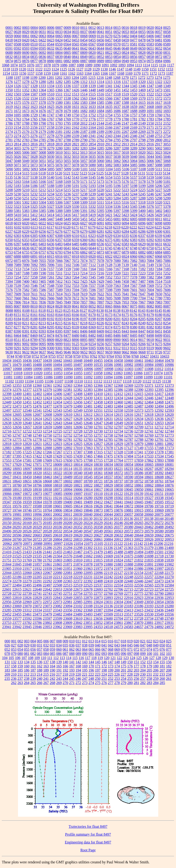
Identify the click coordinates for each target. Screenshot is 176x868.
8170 (92, 315)
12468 (159, 402)
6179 (92, 227)
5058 (92, 161)
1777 (101, 119)
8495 (134, 336)
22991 (88, 602)
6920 (92, 256)
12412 (118, 394)
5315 (117, 202)
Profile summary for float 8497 (88, 834)
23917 (159, 623)
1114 (146, 65)
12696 (78, 427)
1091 (105, 65)
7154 (26, 269)
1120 (22, 69)
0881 (59, 61)
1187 (170, 73)
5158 (142, 177)
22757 (98, 593)
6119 (59, 227)
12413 (128, 394)
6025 (67, 223)
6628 (134, 244)
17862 (149, 460)
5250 (18, 198)
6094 (125, 223)
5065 (142, 161)
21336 (108, 548)
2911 (109, 144)
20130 (88, 519)
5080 (92, 165)
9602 (167, 348)
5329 (67, 207)
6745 (109, 248)
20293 (17, 527)
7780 (159, 298)
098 (137, 654)
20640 (129, 535)
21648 (78, 556)
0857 (142, 57)
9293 (26, 348)
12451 (27, 402)
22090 (78, 573)
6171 (75, 227)
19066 (7, 494)
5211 (34, 190)
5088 (159, 165)
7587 (51, 290)
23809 (68, 623)
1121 (31, 69)
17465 (88, 456)
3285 (101, 148)
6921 (101, 256)
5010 (59, 152)
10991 (48, 369)
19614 (78, 506)
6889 (26, 256)
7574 (167, 286)
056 (33, 649)
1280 (42, 82)
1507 (34, 94)
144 (91, 662)
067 (104, 649)
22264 (159, 577)
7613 (51, 294)
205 (149, 670)
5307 (67, 202)
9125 (76, 344)
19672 (129, 506)
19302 (118, 498)
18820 (68, 485)
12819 (17, 444)
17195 (17, 452)
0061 (26, 36)
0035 (76, 32)
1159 (47, 73)
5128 (125, 173)
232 (156, 674)
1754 (109, 115)
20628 (108, 535)
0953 (134, 61)
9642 (51, 352)
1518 (117, 94)
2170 (142, 127)
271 (72, 683)
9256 (101, 344)
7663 (34, 298)
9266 (142, 344)
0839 (59, 57)
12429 (78, 398)
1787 (18, 123)
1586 (109, 103)
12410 (98, 394)
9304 (84, 348)
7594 (76, 290)
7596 (92, 290)
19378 (48, 502)
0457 (109, 40)
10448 (78, 360)
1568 (125, 98)
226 (117, 674)
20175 (37, 523)
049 (156, 645)
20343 (68, 527)
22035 (169, 569)
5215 (67, 190)
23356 (68, 610)
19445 (139, 502)
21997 (159, 569)
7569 (150, 286)
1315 (109, 82)
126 (145, 658)
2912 (117, 144)
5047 (9, 161)
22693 (98, 589)
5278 (67, 198)
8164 (59, 315)
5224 (134, 190)
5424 (134, 215)
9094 (34, 344)
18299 (7, 473)
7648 (150, 294)
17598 (37, 460)
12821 (37, 444)
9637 (42, 352)
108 (31, 658)
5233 (42, 194)
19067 (17, 494)
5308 (76, 202)
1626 (59, 107)
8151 (18, 315)
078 (7, 654)
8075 (134, 306)
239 (33, 679)
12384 (98, 390)
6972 (9, 261)
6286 (142, 232)
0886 (76, 61)
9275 (159, 344)
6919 (84, 256)
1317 (125, 82)
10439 (48, 360)
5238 (84, 194)
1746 (42, 115)
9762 (94, 356)
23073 (48, 606)
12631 (108, 419)
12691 (68, 427)
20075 (159, 514)
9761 (85, 356)
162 (40, 666)
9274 (150, 344)
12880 (149, 444)
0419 (18, 40)
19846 (88, 510)
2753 (159, 136)
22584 (169, 585)
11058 (98, 373)
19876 (119, 510)
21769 (27, 560)
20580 (159, 531)
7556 (84, 286)
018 (123, 641)
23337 (48, 610)
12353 (17, 385)
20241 (108, 523)
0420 (26, 40)
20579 (149, 531)
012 (85, 641)
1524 (167, 94)
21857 (37, 564)
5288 (142, 198)
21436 (37, 552)
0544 (51, 44)
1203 (67, 78)
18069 (159, 465)
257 (143, 679)
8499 (159, 336)
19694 (139, 506)
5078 (76, 165)
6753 (9, 252)
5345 (134, 207)
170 (91, 666)
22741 (37, 593)
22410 (108, 581)
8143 (142, 311)
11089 (58, 377)
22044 (7, 573)
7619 (84, 294)
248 (91, 679)
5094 (42, 169)
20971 (28, 544)
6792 (51, 252)
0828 (142, 53)
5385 (42, 211)
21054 (78, 544)
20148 (169, 519)
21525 (17, 556)
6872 (92, 252)
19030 (119, 489)
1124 (55, 69)
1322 (159, 82)
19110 (98, 494)
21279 (27, 548)
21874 (78, 564)
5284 (117, 198)
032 (46, 645)
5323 (18, 207)
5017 (117, 152)
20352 (78, 527)
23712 (128, 618)
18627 (169, 477)
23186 (139, 606)
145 (98, 662)
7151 (167, 265)
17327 (108, 452)
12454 (58, 402)
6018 (9, 223)
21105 (99, 544)
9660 (117, 352)
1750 (76, 115)
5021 (150, 152)
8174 (117, 315)
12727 (68, 431)
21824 (118, 560)
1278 (26, 82)
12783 (88, 440)
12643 (58, 423)
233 (162, 674)
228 (130, 674)
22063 (37, 573)
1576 (26, 103)
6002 (125, 219)
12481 (88, 406)
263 (20, 683)
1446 (84, 90)
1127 (80, 69)
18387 (149, 473)
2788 (67, 140)
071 (130, 649)
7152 (9, 269)
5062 (117, 161)
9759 (77, 356)
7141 (142, 265)
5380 (9, 211)
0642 (84, 48)
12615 (118, 415)
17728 (108, 460)
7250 (150, 273)
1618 (167, 103)
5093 (34, 169)
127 (152, 658)
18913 (17, 489)
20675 (169, 535)
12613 (98, 415)
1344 (125, 86)
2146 (117, 123)
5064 (134, 161)
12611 (78, 415)
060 (59, 649)
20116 (78, 519)
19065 (169, 489)
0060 (18, 36)
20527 (37, 531)
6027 (84, 223)
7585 (34, 290)
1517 (109, 94)
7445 (109, 281)
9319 (150, 348)
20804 (58, 539)
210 (14, 674)
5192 (84, 186)
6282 (109, 232)
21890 (139, 564)
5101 (84, 169)
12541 (37, 410)
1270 (125, 78)
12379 (48, 390)
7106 (76, 265)
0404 (134, 36)
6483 (59, 244)
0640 (67, 48)
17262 (37, 452)
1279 (34, 82)
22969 (27, 602)
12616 (128, 415)
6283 (117, 232)
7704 (142, 298)
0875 (18, 61)
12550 (88, 410)
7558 (101, 286)
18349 (88, 473)
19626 (98, 506)
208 (169, 670)
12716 (7, 431)
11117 (117, 381)
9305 (92, 348)
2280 (67, 136)
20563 (119, 531)
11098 (138, 377)
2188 (92, 132)
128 (158, 658)
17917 (7, 465)
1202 (59, 78)
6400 (26, 244)
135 (33, 662)
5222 (117, 190)
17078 (108, 448)
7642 (134, 294)
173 (111, 666)
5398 (125, 211)
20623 (88, 535)
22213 (58, 577)
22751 (68, 593)
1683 (92, 111)
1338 (84, 86)
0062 (34, 36)
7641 (125, 294)
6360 (84, 240)
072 (137, 649)
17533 (149, 456)
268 (53, 683)
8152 (26, 315)
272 (78, 683)
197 (98, 670)
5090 (9, 169)
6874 (109, 252)
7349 (101, 277)
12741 (149, 431)
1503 (18, 94)
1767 (51, 119)
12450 (17, 402)
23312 (27, 610)
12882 (169, 444)
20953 (169, 539)
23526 (139, 614)
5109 (150, 169)
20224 (88, 523)
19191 (27, 498)
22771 (129, 593)
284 (156, 683)
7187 (18, 273)
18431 (17, 477)
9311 (109, 348)
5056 (76, 161)
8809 (51, 340)
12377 (27, 390)
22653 (58, 589)
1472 (150, 90)
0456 (101, 40)
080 (20, 654)
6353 (26, 240)
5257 (59, 198)
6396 (9, 244)
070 (124, 649)
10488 (37, 365)
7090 (26, 265)
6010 (150, 219)
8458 (167, 331)
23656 (98, 618)
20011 (68, 514)
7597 (101, 290)
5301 (18, 202)
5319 (150, 202)
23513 (119, 614)
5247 (159, 194)
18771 (7, 485)
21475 (88, 552)
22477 (7, 585)
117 (88, 658)
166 (66, 666)
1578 (42, 103)
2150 (150, 123)
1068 (6, 65)
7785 (167, 298)
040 (98, 645)
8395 (59, 331)
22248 (129, 577)
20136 (128, 519)
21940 (58, 569)
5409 (9, 215)
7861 (92, 302)
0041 (101, 32)
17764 (119, 460)
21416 (7, 552)
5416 (67, 215)
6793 (59, 252)
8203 (125, 319)
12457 (88, 402)
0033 (59, 32)
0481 (159, 40)
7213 (75, 273)
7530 (9, 286)
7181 (134, 269)
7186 (9, 273)
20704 (27, 539)
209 (7, 674)
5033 (76, 157)
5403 (167, 211)
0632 (51, 48)
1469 (142, 90)
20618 (58, 535)
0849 (84, 57)
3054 (9, 148)
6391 (142, 240)
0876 (26, 61)
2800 (159, 140)
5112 (167, 169)
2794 (109, 140)
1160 (55, 73)
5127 (117, 173)
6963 (142, 256)
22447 (149, 581)
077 (169, 649)
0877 (34, 61)
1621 (18, 107)
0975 (150, 61)
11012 (159, 369)
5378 (167, 207)
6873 (101, 252)
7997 (167, 302)
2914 (134, 144)
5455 (109, 219)
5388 (59, 211)
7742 (150, 298)
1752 (92, 115)
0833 (18, 57)
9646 (67, 352)
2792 (101, 140)
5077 (67, 165)
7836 (42, 302)
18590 (129, 477)
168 (78, 666)
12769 (149, 435)
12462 (139, 402)
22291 (37, 581)
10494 (58, 365)
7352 (109, 277)
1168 (121, 73)
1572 (159, 98)
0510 (34, 44)
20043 (98, 514)
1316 (117, 82)
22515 (68, 585)
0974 (142, 61)
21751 (7, 560)
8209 (9, 323)
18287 (159, 469)
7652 (167, 294)
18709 (88, 481)
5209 (18, 190)
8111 (34, 311)
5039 (125, 157)
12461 (129, 402)
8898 (100, 340)
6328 (100, 236)
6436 (51, 244)
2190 (109, 132)
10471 (7, 365)
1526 (18, 98)
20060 (149, 514)
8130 (100, 311)
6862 (84, 252)
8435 (117, 331)
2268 (134, 132)
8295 (51, 327)
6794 (67, 252)
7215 (92, 273)
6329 (109, 236)
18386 (139, 473)
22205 (37, 577)
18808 (48, 485)
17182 (7, 452)
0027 (9, 32)
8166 (76, 315)
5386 (51, 211)
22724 (159, 589)
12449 (7, 402)
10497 (78, 365)
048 (149, 645)
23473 (37, 614)
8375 (117, 327)
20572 (129, 531)
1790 (42, 123)
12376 (17, 390)
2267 (125, 132)
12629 (88, 419)
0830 (159, 53)
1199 (34, 78)
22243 (119, 577)
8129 (92, 311)
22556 (139, 585)
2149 (142, 123)
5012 (75, 152)
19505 (159, 502)
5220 (100, 190)
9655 (92, 352)
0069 (92, 36)
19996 (37, 514)
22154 (139, 573)
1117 (171, 65)
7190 (42, 273)
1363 (34, 90)
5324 (26, 207)
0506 (167, 40)
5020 (142, 152)
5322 (9, 207)
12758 (108, 435)
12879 (139, 444)
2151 (159, 123)
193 (72, 670)
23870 (139, 623)
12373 (169, 385)
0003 (26, 28)
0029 (26, 32)
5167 (51, 182)
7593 (67, 290)
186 (27, 670)
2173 (167, 127)
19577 (27, 506)
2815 (26, 144)
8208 (167, 319)
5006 (26, 152)
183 (7, 670)
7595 (84, 290)
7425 (84, 281)
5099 (67, 169)
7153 (18, 269)
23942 (17, 627)
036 (72, 645)
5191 (76, 186)
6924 (125, 256)
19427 (108, 502)
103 (169, 654)
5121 (67, 173)
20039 (78, 514)
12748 (27, 435)
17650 (68, 460)
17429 (58, 456)
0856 (134, 57)
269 (59, 683)
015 (104, 641)
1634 (101, 107)
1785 (167, 119)
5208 (9, 190)
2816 (34, 144)
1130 (104, 69)
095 (117, 654)
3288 (125, 148)
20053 (118, 514)
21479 (98, 552)
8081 (142, 306)
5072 (26, 165)
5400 (142, 211)
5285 (125, 198)
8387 (9, 331)
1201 (50, 78)
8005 (9, 306)
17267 (58, 452)
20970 (18, 544)
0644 (101, 48)
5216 (75, 190)
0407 (158, 36)
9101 (67, 344)
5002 (159, 148)
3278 (42, 148)
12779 (48, 440)
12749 (37, 435)
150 (130, 662)
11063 (118, 373)
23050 (149, 602)
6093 (117, 223)
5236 (67, 194)
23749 (169, 618)
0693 (51, 53)
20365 (108, 527)
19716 (159, 506)
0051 (109, 32)
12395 (159, 390)
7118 (100, 265)
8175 (125, 315)
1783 (150, 119)
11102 (10, 381)
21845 (17, 564)
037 (78, 645)
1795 (67, 123)
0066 (67, 36)
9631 (18, 352)
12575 (149, 410)
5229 (9, 194)
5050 (34, 161)
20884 (108, 539)
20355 (88, 527)
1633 (92, 107)
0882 (67, 61)
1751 (84, 115)
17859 (139, 460)
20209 (68, 523)
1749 (67, 115)
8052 (92, 306)
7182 (142, 269)
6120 (67, 227)
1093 (122, 65)
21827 (128, 560)
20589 (169, 531)
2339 (76, 136)
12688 (58, 427)
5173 (101, 182)
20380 (129, 527)
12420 (17, 398)
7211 (59, 273)
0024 (158, 28)
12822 (48, 444)
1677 (51, 111)
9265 (134, 344)
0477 (134, 40)
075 (156, 649)
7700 (134, 298)
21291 (58, 548)
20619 (68, 535)
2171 (150, 127)
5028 (34, 157)
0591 (9, 48)
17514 (139, 456)
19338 (159, 498)
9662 (125, 352)
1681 (76, 111)
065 (91, 649)
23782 (27, 623)
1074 (14, 65)
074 (149, 649)
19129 (128, 494)
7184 (159, 269)
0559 (59, 44)
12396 (169, 390)
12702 (108, 427)
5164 (26, 182)
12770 (159, 435)
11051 (48, 373)
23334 (37, 610)
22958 (17, 602)
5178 (142, 182)
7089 (18, 265)
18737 (119, 481)
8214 (51, 323)
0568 (100, 44)
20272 (159, 523)
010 (72, 641)
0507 (9, 44)
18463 (48, 477)
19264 (78, 498)
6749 (142, 248)
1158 (39, 73)
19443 (129, 502)
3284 (92, 148)
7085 (159, 261)
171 (98, 666)
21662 (88, 556)
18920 (27, 489)
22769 (119, 593)
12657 (27, 427)
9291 (18, 348)
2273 (9, 136)
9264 (125, 344)
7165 (101, 269)
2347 (142, 136)
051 (169, 645)
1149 (137, 69)
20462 (149, 527)
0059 (9, 36)
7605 (159, 290)
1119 (14, 69)
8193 (59, 319)
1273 (150, 78)
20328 (27, 527)
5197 (125, 186)
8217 (75, 323)
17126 (119, 448)
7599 (117, 290)
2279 (59, 136)
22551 (108, 585)
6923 (117, 256)
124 (132, 658)
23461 (27, 614)
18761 (159, 481)
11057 (88, 373)
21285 (37, 548)
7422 (76, 281)
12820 (27, 444)
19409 (88, 502)
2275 (26, 136)
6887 (9, 256)
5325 (34, 207)
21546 (48, 556)
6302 (9, 236)
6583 (125, 244)
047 (143, 645)
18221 (118, 469)
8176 (134, 315)
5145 (92, 177)
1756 (125, 115)
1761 (167, 115)
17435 (68, 456)
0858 (150, 57)
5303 (34, 202)
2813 (9, 144)
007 (53, 641)
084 (46, 654)
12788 (139, 440)
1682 (84, 111)
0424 (59, 40)
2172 (159, 127)
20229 (98, 523)
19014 (88, 489)
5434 (9, 219)
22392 (88, 581)
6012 (167, 219)
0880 (51, 61)
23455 (17, 614)
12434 (119, 398)
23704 (118, 618)
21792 (48, 560)
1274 (158, 78)
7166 (109, 269)
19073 (37, 494)
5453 (101, 219)
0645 (109, 48)
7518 (167, 281)
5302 (26, 202)
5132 (150, 173)
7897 (101, 302)
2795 (117, 140)
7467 (134, 281)
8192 (51, 319)
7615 (67, 294)
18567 (119, 477)
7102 (67, 265)
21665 (98, 556)
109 (37, 658)
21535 (37, 556)
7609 (18, 294)
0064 (51, 36)
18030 (98, 465)
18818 (58, 485)
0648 (125, 48)
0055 (142, 32)
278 (117, 683)
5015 (100, 152)
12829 (119, 444)
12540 (27, 410)
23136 (108, 606)
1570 (142, 98)
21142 (139, 544)
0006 (51, 28)
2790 (84, 140)
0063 (42, 36)
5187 (42, 186)
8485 (109, 336)
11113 (107, 381)
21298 (78, 548)
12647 (98, 423)
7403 (34, 281)
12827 (98, 444)
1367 (67, 90)
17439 (78, 456)
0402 (125, 36)
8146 (167, 311)
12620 (169, 415)
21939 (48, 569)
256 (137, 679)
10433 (165, 356)
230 (143, 674)
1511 (59, 94)
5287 (134, 198)
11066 (138, 373)
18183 (108, 469)
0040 (92, 32)
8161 (34, 315)
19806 (58, 510)
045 (130, 645)
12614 (108, 415)
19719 (169, 506)
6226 (167, 227)
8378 (125, 327)
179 (149, 666)
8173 (109, 315)
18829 (108, 485)
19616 (88, 506)
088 (72, 654)
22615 (17, 589)
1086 (64, 65)
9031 (167, 340)
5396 (109, 211)
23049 (139, 602)
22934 (149, 598)
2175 (18, 132)
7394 (9, 281)
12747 (17, 435)
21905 (7, 569)
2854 (92, 144)
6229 (26, 232)
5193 (92, 186)
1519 (125, 94)
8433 (109, 331)
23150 (119, 606)
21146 (148, 544)
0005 (42, 28)
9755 (52, 356)
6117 (51, 227)
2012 (84, 123)
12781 (68, 440)
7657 (9, 298)
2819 (59, 144)
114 (69, 658)
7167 (117, 269)
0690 (26, 53)
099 (143, 654)
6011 (159, 219)
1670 (167, 107)
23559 (7, 618)
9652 (84, 352)
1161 (64, 73)
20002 (58, 514)
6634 (18, 248)
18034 (108, 465)
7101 (59, 265)
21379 (149, 548)
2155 (26, 127)
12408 (78, 394)
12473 (17, 406)
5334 (109, 207)
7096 (51, 265)
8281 (34, 327)
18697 (78, 481)
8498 (150, 336)
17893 (159, 460)
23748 (159, 618)
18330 (68, 473)
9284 (167, 344)
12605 (17, 415)
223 (98, 674)
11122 (147, 381)
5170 (76, 182)
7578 (18, 290)
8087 (167, 306)
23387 (98, 610)
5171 (84, 182)
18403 (169, 473)
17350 (149, 452)
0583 (150, 44)
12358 (27, 385)
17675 (78, 460)
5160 (159, 177)
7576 (9, 290)
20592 (7, 535)
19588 (37, 506)
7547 (42, 286)
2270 (150, 132)
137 (46, 662)
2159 (59, 127)
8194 (67, 319)
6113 (34, 227)
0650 (142, 48)
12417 (159, 394)
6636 (26, 248)
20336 (58, 527)
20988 (38, 544)
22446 (139, 581)
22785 (149, 593)
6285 (134, 232)
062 (72, 649)
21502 (169, 552)
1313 (92, 82)
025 (169, 641)
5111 (159, 169)
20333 (48, 527)
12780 (58, 440)
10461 (139, 360)
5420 (100, 215)
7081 (125, 261)
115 (75, 658)
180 (156, 666)
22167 (149, 573)
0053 (125, 32)
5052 (51, 161)
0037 (84, 32)
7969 (150, 302)
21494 (139, 552)
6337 (142, 236)
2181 (59, 132)
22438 (119, 581)
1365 (51, 90)
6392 (150, 240)
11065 (128, 373)
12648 (108, 423)
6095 (134, 223)
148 (117, 662)
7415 (67, 281)
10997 (98, 369)
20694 (7, 539)
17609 (48, 460)
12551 (98, 410)
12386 (119, 390)
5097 (59, 169)
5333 (101, 207)
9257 (109, 344)
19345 (169, 498)
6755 (26, 252)
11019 (28, 373)
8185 (26, 319)
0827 (134, 53)
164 (53, 666)
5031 (59, 157)
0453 (76, 40)
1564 (92, 98)
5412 (34, 215)
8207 (159, 319)
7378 (134, 277)
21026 (68, 544)
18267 (149, 469)
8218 (84, 323)
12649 (119, 423)
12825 (78, 444)
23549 (159, 614)
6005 (134, 219)
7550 (59, 286)
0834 (26, 57)
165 (59, 666)
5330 (76, 207)
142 (78, 662)
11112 (98, 381)
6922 (109, 256)
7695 (109, 298)
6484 (67, 244)
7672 (76, 298)
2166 (109, 127)
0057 (159, 32)
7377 (125, 277)
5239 (92, 194)
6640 (59, 248)
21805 (68, 560)
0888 (92, 61)
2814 (18, 144)
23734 (149, 618)
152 (143, 662)
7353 (117, 277)
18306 (17, 473)
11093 (98, 377)
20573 (139, 531)
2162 (76, 127)
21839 (169, 560)
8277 (18, 327)
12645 (78, 423)
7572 (159, 286)
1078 (47, 65)
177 (137, 666)
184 (14, 670)
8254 (167, 323)
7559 (109, 286)
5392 (92, 211)
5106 (125, 169)
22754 (78, 593)
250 (98, 679)
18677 (58, 481)
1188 (9, 78)
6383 (134, 240)
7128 (109, 265)
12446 (149, 398)
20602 (27, 535)
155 (162, 662)
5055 (67, 161)
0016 (125, 28)
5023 (158, 152)
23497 (98, 614)
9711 (150, 352)
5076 (59, 165)
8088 (9, 311)
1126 (71, 69)
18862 (149, 485)
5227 (158, 190)
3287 (117, 148)
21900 (159, 564)
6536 (101, 244)
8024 (51, 306)
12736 (129, 431)
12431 (98, 398)
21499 (149, 552)
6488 (92, 244)
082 (33, 654)
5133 (158, 173)
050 (162, 645)
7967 (142, 302)
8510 (9, 340)
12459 (108, 402)
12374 (7, 390)
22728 (7, 593)
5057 (84, 161)
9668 (142, 352)
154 (156, 662)
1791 (51, 123)
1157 (31, 73)
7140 (134, 265)
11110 (78, 381)
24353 (98, 627)
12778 (37, 440)
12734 (119, 431)
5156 (125, 177)
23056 (169, 602)
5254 (42, 198)
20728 (48, 539)
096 (124, 654)
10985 (159, 365)
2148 (134, 123)
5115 (26, 173)
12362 (58, 385)
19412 (98, 502)
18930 (37, 489)
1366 (59, 90)
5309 (84, 202)
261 (169, 679)
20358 (98, 527)
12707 (119, 427)
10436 (27, 360)
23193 (149, 606)
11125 (157, 381)
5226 (150, 190)
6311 (84, 236)
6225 (158, 227)
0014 (109, 28)
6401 (34, 244)
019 (130, 641)
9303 (76, 348)
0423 (51, 40)
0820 (92, 53)
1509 (42, 94)
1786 (9, 123)
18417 (7, 477)
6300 (159, 232)
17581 (27, 460)
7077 (92, 261)
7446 (117, 281)
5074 (42, 165)
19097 (78, 494)
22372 (78, 581)
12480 (78, 406)
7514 (159, 281)
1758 (142, 115)
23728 (139, 618)
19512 (169, 502)
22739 (27, 593)
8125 (67, 311)
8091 (18, 311)
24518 (108, 627)
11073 (148, 373)
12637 (169, 419)
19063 (159, 489)
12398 (7, 394)
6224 (150, 227)
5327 (51, 207)
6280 (92, 232)
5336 (117, 207)
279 (124, 683)
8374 (109, 327)
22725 (169, 589)
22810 (17, 598)
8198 (92, 319)
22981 (68, 602)
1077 (39, 65)
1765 (34, 119)
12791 (159, 440)
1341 (109, 86)
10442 (58, 360)
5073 (34, 165)
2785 (42, 140)
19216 (57, 498)
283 (149, 683)
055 (27, 649)
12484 (119, 406)
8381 (142, 327)
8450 (150, 331)
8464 (18, 336)
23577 (17, 618)
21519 (7, 556)
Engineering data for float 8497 (88, 842)
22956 (7, 602)
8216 (67, 323)
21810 (78, 560)
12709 (139, 427)
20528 (48, 531)
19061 (149, 489)
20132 (98, 519)
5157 (134, 177)
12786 (119, 440)
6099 (167, 223)
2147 (125, 123)
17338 (129, 452)
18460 (37, 477)
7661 (26, 298)
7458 (125, 281)
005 (40, 641)
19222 (68, 498)
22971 (37, 602)
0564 (67, 44)
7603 (142, 290)
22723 (149, 589)
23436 (159, 610)
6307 (51, 236)
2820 (67, 144)
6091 (101, 223)
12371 (149, 385)
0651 (150, 48)
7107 (84, 265)
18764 (169, 481)
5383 (26, 211)
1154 (6, 73)
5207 (167, 186)
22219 (78, 577)
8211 (26, 323)
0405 (142, 36)
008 (59, 641)
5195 (109, 186)
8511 (17, 340)
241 (46, 679)
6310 (76, 236)
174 (117, 666)
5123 (84, 173)
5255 (51, 198)
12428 (68, 398)
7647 (142, 294)
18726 (108, 481)
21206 (158, 544)
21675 (129, 556)
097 (130, 654)
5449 (67, 219)
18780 (17, 485)
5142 (67, 177)
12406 (58, 394)
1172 (153, 73)
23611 (88, 618)
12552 (108, 410)
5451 (84, 219)
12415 (139, 394)
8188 (34, 319)
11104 (29, 381)
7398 (18, 281)
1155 (14, 73)
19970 (169, 510)
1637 (117, 107)
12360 (37, 385)
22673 (78, 589)
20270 (149, 523)
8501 (167, 336)
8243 (125, 323)
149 (124, 662)
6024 (59, 223)
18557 (108, 477)
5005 (18, 152)
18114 (68, 469)
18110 (58, 469)
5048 (18, 161)
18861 (139, 485)
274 (91, 683)
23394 (108, 610)
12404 (48, 394)
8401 (76, 331)
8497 (142, 336)
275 (98, 683)
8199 (101, 319)
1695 (18, 115)
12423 (37, 398)
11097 (128, 377)
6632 (167, 244)
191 (59, 670)
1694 (9, 115)
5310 (92, 202)
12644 (68, 423)
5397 (117, 211)
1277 (18, 82)
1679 (67, 111)
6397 (18, 244)
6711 (100, 248)
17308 (88, 452)
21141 (128, 544)
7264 (76, 277)
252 (111, 679)
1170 (137, 73)
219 (72, 674)
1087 (72, 65)
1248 (108, 78)
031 (40, 645)
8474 (51, 336)
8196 (76, 319)
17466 (98, 456)
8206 (150, 319)
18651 (27, 481)
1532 (26, 98)
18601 (149, 477)
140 (66, 662)
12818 (7, 444)
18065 (149, 465)
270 (66, 683)
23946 (37, 627)
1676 (42, 111)
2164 (92, 127)
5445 (34, 219)
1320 (142, 82)
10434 (7, 360)
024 (162, 641)
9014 (134, 340)
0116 (100, 36)
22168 (159, 573)
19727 (7, 510)
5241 (109, 194)
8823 (67, 340)
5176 (125, 182)
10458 (119, 360)
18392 (159, 473)
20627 (98, 535)
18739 (129, 481)
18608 (159, 477)
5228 (167, 190)
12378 (37, 390)
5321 (167, 202)
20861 (98, 539)
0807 (76, 53)
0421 (34, 40)
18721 (98, 481)
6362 (101, 240)
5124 (92, 173)
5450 (76, 219)
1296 (76, 82)
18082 (7, 469)
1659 (134, 107)
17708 (88, 460)
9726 (158, 352)
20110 (68, 519)
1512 (67, 94)
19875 (108, 510)
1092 (113, 65)
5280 (84, 198)
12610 (68, 415)
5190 (67, 186)
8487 (125, 336)
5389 (67, 211)
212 (27, 674)
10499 (88, 365)
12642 (48, 423)
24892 (159, 627)
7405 (42, 281)
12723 (37, 431)
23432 (149, 610)
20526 (27, 531)
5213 (51, 190)
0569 (109, 44)
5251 (26, 198)
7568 (142, 286)
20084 (7, 519)
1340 (101, 86)
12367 (108, 385)
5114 (18, 173)
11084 (28, 377)
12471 (169, 402)
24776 (149, 627)
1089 (89, 65)
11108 (69, 381)
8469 (34, 336)
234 (169, 674)
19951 (149, 510)
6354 (34, 240)
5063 (125, 161)
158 (14, 666)
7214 (84, 273)
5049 (26, 161)
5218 (92, 190)
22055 (17, 573)
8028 (59, 306)
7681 (92, 298)
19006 (78, 489)
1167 (112, 73)
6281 (101, 232)
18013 (68, 465)
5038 (117, 157)
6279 (84, 232)
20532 (58, 531)
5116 (34, 173)
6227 (9, 232)
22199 (27, 577)
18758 (149, 481)
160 (27, 666)
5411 (26, 215)
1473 (159, 90)
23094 (68, 606)
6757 (42, 252)
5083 (117, 165)
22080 (58, 573)
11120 (137, 381)
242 (53, 679)
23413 (129, 610)
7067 (67, 261)
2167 (117, 127)
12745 (7, 435)
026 (7, 645)
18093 (17, 469)
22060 (27, 573)
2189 (101, 132)
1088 (80, 65)
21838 (159, 560)
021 (143, 641)
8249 (142, 323)
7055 (42, 261)
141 (72, 662)
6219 (117, 227)
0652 (159, 48)
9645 (59, 352)
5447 (51, 219)
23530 (149, 614)
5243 (125, 194)
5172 (92, 182)
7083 (142, 261)
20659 (149, 535)
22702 (108, 589)
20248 (129, 523)
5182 (9, 186)
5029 (42, 157)
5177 (134, 182)
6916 (59, 256)
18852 (129, 485)
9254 (92, 344)
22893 (108, 598)
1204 (75, 78)
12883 (7, 448)
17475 (108, 456)
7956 (134, 302)
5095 (51, 169)
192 (66, 670)
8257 (9, 327)
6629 (142, 244)
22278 (17, 581)
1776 (92, 119)
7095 (42, 265)
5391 (84, 211)
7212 (67, 273)
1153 (169, 69)
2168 (125, 127)
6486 (84, 244)
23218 (159, 606)
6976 (26, 261)
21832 (139, 560)
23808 (58, 623)
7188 (26, 273)
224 (104, 674)
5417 (75, 215)
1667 (142, 107)
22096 (98, 573)
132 (14, 662)
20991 (48, 544)
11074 (158, 373)
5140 (51, 177)
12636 (159, 419)
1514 (84, 94)
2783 (26, 140)
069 (117, 649)
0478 (142, 40)
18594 (139, 477)
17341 (139, 452)
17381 (169, 452)
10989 (27, 369)
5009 (51, 152)
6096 (142, 223)
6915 (51, 256)
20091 (17, 519)
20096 (27, 519)
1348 (159, 86)
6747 (125, 248)
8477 (67, 336)
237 (20, 679)
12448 (169, 398)
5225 (142, 190)
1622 (26, 107)
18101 (48, 469)
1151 (153, 69)
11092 (88, 377)
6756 (34, 252)
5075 (51, 165)
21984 (129, 569)
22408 (98, 581)
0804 (59, 53)
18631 (7, 481)
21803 (58, 560)
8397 (67, 331)
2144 (101, 123)
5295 (150, 198)
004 (33, 641)
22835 (48, 598)
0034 (67, 32)
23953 (48, 627)
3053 (167, 144)
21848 (27, 564)
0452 (67, 40)
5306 (59, 202)
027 (14, 645)
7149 (150, 265)
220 (78, 674)
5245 (142, 194)
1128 (88, 69)
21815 (98, 560)
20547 (88, 531)
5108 (142, 169)
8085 (159, 306)
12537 (17, 410)
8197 (84, 319)
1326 (18, 86)
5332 (92, 207)
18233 (128, 469)
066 (98, 649)
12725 (58, 431)
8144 (150, 311)
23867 (129, 623)
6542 (117, 244)
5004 (9, 152)
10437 (37, 360)
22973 (58, 602)
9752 (36, 356)
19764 (48, 510)
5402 (159, 211)
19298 (108, 498)
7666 (51, 298)
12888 (48, 448)
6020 (26, 223)
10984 (149, 365)
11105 (39, 381)
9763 (102, 356)
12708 (129, 427)
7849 (67, 302)
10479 (17, 365)
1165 (96, 73)
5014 (92, 152)
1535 (42, 98)
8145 (158, 311)
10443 (68, 360)
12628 (78, 419)
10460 (129, 360)
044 (124, 645)
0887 (84, 61)
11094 (108, 377)
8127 (84, 311)
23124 (98, 606)
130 (171, 658)
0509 (26, 44)
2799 (150, 140)
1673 (26, 111)
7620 (92, 294)
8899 (109, 340)
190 (53, 670)
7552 (67, 286)
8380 (134, 327)
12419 (7, 398)
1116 (163, 65)
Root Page (88, 850)
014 (98, 641)
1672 (18, 111)
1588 (125, 103)
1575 (18, 103)
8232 (109, 323)
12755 (88, 435)
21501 (159, 552)
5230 (18, 194)
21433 (27, 552)
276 (104, 683)
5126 (108, 173)
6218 (108, 227)
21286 (48, 548)
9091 (18, 344)
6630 (150, 244)
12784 (98, 440)
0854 (117, 57)
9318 (142, 348)
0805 (67, 53)
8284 (42, 327)
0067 (76, 36)
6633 (9, 248)
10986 (169, 365)
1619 (9, 107)
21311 (98, 548)
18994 (68, 489)
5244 (134, 194)
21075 (89, 544)
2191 (117, 132)
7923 (109, 302)
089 (78, 654)
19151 (159, 494)
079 (14, 654)
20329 (37, 527)
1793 (59, 123)
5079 (84, 165)
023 (156, 641)
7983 (159, 302)
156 (169, 662)
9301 (59, 348)
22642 (48, 589)
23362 (78, 610)
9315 (134, 348)
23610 (78, 618)
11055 (78, 373)
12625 (48, 419)
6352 (18, 240)
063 (78, 649)
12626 (58, 419)
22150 (128, 573)
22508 (58, 585)
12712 (159, 427)
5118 (42, 173)
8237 (117, 323)
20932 (159, 539)
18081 (169, 465)
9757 (60, 356)
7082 (134, 261)
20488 (159, 527)
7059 (51, 261)
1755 (117, 115)
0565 (75, 44)
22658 (68, 589)
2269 (142, 132)
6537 (109, 244)
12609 (58, 415)
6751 (158, 248)
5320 (158, 202)
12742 (159, 431)
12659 (48, 427)
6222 (133, 227)
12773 (169, 435)
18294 (169, 469)
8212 (34, 323)
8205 (142, 319)
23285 (7, 610)
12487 (139, 406)
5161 (167, 177)
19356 (17, 502)
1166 (104, 73)
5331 (84, 207)
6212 (100, 227)
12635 (149, 419)
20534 (68, 531)
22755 (88, 593)
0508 (18, 44)
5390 (76, 211)
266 (40, 683)
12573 (139, 410)
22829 (37, 598)
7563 (117, 286)
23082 (58, 606)
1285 (67, 82)
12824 (68, 444)
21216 (169, 544)
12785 (108, 440)
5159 (150, 177)
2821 (76, 144)
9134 (84, 344)
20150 (7, 523)
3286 (109, 148)
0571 (125, 44)
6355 (42, 240)
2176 (26, 132)
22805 (7, 598)
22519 (78, 585)
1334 (51, 86)
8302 (59, 327)
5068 (167, 161)
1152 (161, 69)
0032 (51, 32)
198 (104, 670)
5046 (167, 157)
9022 (158, 340)
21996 (149, 569)
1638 (125, 107)
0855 (125, 57)
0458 (117, 40)
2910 (101, 144)
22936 (159, 598)
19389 (58, 502)
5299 (167, 198)
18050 (119, 465)
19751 (37, 510)
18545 (88, 477)
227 (123, 674)
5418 (84, 215)
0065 (59, 36)
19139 (139, 494)
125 (139, 658)
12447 (159, 398)
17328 (119, 452)
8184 (18, 319)
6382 (125, 240)
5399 (134, 211)
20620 (78, 535)
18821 (78, 485)
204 (143, 670)
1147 (121, 69)
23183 (129, 606)
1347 (150, 86)
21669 (108, 556)
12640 (27, 423)
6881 (134, 252)
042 (111, 645)
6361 (92, 240)
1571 (150, 98)
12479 (68, 406)
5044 (150, 157)
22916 (129, 598)
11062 (108, 373)
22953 (169, 598)
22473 (159, 581)
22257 (149, 577)
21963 (88, 569)
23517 (129, 614)
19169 (169, 494)
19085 (58, 494)
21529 (27, 556)
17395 (17, 456)
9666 (134, 352)
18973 (58, 489)
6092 (109, 223)
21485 (108, 552)
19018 (108, 489)
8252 (150, 323)
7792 (9, 302)
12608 (48, 415)
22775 (139, 593)
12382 (78, 390)
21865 (58, 564)
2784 (34, 140)
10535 (98, 365)
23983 (78, 627)
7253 (9, 277)
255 (130, 679)
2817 (42, 144)
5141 (59, 177)
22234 (98, 577)
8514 (26, 340)
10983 (139, 365)
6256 (42, 232)
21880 (108, 564)
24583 (129, 627)
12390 (139, 390)
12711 (149, 427)
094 (111, 654)
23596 (37, 618)
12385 (108, 390)
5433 (167, 215)
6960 (134, 256)
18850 (119, 485)
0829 (150, 53)
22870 (88, 598)
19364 (37, 502)
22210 (48, 577)
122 (119, 658)
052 (7, 649)
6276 (59, 232)
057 (40, 649)
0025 (167, 28)
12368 (119, 385)
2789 (76, 140)
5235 (59, 194)
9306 (101, 348)
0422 (42, 40)
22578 (159, 585)
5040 (134, 157)
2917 (158, 144)
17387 (7, 456)
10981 (119, 365)
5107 (134, 169)
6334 (117, 236)
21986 (139, 569)
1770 (76, 119)
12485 (129, 406)
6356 (51, 240)
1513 (75, 94)
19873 (98, 510)
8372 (101, 327)
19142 (149, 494)
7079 (109, 261)
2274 (18, 136)
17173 (169, 448)
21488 (119, 552)
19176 (7, 498)
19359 (27, 502)
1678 (59, 111)
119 (100, 658)
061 (66, 649)
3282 (76, 148)
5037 (109, 157)
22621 (27, 589)
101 (156, 654)
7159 (67, 269)
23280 (169, 606)
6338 (150, 236)
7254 (18, 277)
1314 (101, 82)
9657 (101, 352)
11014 (169, 369)
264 (27, 683)
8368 (84, 327)
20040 (88, 514)
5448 (59, 219)
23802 (48, 623)
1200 (42, 78)
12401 (27, 394)
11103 (19, 381)
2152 (167, 123)
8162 (42, 315)
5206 (159, 186)
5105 (117, 169)
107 (24, 658)
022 (149, 641)
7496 (150, 281)
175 (124, 666)
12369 (129, 385)
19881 (129, 510)
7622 (100, 294)
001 (14, 641)
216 (52, 674)
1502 (9, 94)
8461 (9, 336)
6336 (134, 236)
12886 (37, 448)
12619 (159, 415)
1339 (92, 86)
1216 (100, 78)
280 (130, 683)
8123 (59, 311)
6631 (159, 244)
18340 (78, 473)
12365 (88, 385)
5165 (34, 182)
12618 (149, 415)
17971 (37, 465)
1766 (42, 119)
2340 (84, 136)
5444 (26, 219)
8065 (109, 306)
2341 (92, 136)
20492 (169, 527)
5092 (26, 169)
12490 (149, 406)
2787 (59, 140)
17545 (169, 456)
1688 (134, 111)
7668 (59, 298)
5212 (42, 190)
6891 (34, 256)
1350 (9, 90)
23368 (88, 610)
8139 (125, 311)
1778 (109, 119)
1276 (9, 82)
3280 (59, 148)
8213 (42, 323)
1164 (88, 73)
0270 (109, 36)
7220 (117, 273)
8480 (76, 336)
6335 (125, 236)
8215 (59, 323)
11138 (167, 381)
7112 (92, 265)
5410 (18, 215)
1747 (51, 115)
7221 (125, 273)
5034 (84, 157)
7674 (84, 298)
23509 (108, 614)
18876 (169, 485)
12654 (169, 423)
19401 (78, 502)
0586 (158, 44)
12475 (27, 406)
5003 (167, 148)
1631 (76, 107)
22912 (119, 598)
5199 (142, 186)
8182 (167, 315)
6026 (76, 223)
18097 (27, 469)
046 (137, 645)
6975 (18, 261)
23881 (149, 623)
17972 (48, 465)
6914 (42, 256)
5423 (125, 215)
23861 (119, 623)
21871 (68, 564)
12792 (169, 440)
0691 (34, 53)
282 (143, 683)
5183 (18, 186)
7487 (142, 281)
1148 (129, 69)
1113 (138, 65)
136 (40, 662)
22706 (119, 589)
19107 (88, 494)
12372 (159, 385)
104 (5, 658)
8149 (9, 315)
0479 (150, 40)
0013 (100, 28)
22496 (37, 585)
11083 (18, 377)
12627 (68, 419)
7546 (34, 286)
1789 (34, 123)
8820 (59, 340)
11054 (68, 373)
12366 (98, 385)
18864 (159, 485)
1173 (161, 73)
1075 (22, 65)
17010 (78, 448)
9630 (9, 352)
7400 (26, 281)
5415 (59, 215)
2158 (51, 127)
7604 (150, 290)
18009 (58, 465)
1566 (109, 98)
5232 (34, 194)
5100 (76, 169)
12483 (108, 406)
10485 (27, 365)
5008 (42, 152)
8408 (92, 331)
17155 (149, 448)
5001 (150, 148)
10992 (58, 369)
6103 (26, 227)
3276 (26, 148)
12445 (139, 398)
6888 (18, 256)
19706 (149, 506)
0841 (76, 57)
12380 (58, 390)
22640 (37, 589)
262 (14, 683)
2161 (67, 127)
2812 (167, 140)
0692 (42, 53)
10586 (108, 365)
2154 (18, 127)
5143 (76, 177)
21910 (17, 569)
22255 (139, 577)
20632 (119, 535)
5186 (34, 186)
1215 (92, 78)
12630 (98, 419)
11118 (127, 381)
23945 (27, 627)
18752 (139, 481)
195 (85, 670)
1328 (34, 86)
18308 (27, 473)
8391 (26, 331)
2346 (134, 136)
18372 (119, 473)
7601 (134, 290)
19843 (78, 510)
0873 (167, 57)
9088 (9, 344)
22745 (58, 593)
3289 (134, 148)
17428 (48, 456)
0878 (42, 61)
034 (59, 645)
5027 (26, 157)
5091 (18, 169)
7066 (59, 261)
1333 (42, 86)
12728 (78, 431)
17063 (88, 448)
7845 (59, 302)
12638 (7, 423)
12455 (68, 402)
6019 (18, 223)
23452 (7, 614)
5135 (9, 177)
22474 (169, 581)
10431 (155, 356)
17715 (98, 460)
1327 (26, 86)
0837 (51, 57)
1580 (59, 103)
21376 (139, 548)
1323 (167, 82)
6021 (34, 223)
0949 (125, 61)
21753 (17, 560)
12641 (37, 423)
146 (104, 662)
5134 (167, 173)
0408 (167, 36)
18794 (27, 485)
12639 (17, 423)
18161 (88, 469)
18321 (48, 473)
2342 (101, 136)
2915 (142, 144)
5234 (51, 194)
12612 (88, 415)
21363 (128, 548)
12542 (48, 410)
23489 (78, 614)
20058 (139, 514)
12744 (169, 431)
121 (113, 658)
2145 (109, 123)
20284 (7, 527)
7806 (18, 302)
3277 (34, 148)
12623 (27, 419)
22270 (169, 577)
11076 (168, 373)
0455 (92, 40)
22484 (17, 585)
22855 (78, 598)
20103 (37, 519)
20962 (7, 544)
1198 (26, 78)
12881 (159, 444)
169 (85, 666)
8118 (42, 311)
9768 (135, 356)
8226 (100, 323)
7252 (167, 273)
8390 (18, 331)
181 (162, 666)
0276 (117, 36)
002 (20, 641)
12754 (78, 435)
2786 (51, 140)
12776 (27, 440)
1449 (101, 90)
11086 (48, 377)
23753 (7, 623)
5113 (9, 173)
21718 (159, 556)
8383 (159, 327)
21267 (17, 548)
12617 (139, 415)
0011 (84, 28)
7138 (117, 265)
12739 (139, 431)
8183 (9, 319)
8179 (150, 315)
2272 (167, 132)
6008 (142, 219)
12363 (68, 385)
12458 (98, 402)
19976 (7, 514)
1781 (134, 119)
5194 (101, 186)
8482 (92, 336)
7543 (26, 286)
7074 (84, 261)
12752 (68, 435)
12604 (7, 415)
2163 (84, 127)
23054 (159, 602)
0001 (9, 28)
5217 (84, 190)
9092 (26, 344)
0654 (167, 48)
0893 (109, 61)
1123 (47, 69)
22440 (129, 581)
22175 (169, 573)
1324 (9, 86)
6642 (76, 248)
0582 (142, 44)
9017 (142, 340)
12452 (37, 402)
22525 (88, 585)
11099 (148, 377)
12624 (37, 419)
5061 (109, 161)
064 (85, 649)
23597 (48, 618)
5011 (67, 152)
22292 (48, 581)
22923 (139, 598)
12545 (68, 410)
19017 (98, 489)
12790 (149, 440)
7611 (34, 294)
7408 (51, 281)
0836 (42, 57)
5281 (92, 198)
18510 (78, 477)
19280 (88, 498)
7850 (76, 302)
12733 (108, 431)
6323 (92, 236)
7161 (84, 269)
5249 (9, 198)
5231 (26, 194)
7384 (159, 277)
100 (149, 654)
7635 (117, 294)
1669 (159, 107)
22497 (48, 585)
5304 (42, 202)
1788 (26, 123)
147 (111, 662)
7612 (42, 294)
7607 (9, 294)
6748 (134, 248)
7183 (150, 269)
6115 (42, 227)
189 (46, 670)
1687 (125, 111)
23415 (139, 610)
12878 (129, 444)
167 (72, 666)
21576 (68, 556)
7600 (125, 290)
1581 (67, 103)
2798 (142, 140)
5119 (50, 173)
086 (59, 654)
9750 (27, 356)
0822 (109, 53)
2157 (42, 127)
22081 (68, 573)
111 (50, 658)
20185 (48, 523)
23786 (37, 623)
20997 (58, 544)
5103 (101, 169)
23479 (48, 614)
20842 (88, 539)
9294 (34, 348)
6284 (125, 232)
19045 (129, 489)
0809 (84, 53)
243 (59, 679)
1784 (159, 119)
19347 (7, 502)
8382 (150, 327)
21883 (119, 564)
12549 (78, 410)
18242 (139, 469)
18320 (37, 473)
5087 (150, 165)
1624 (42, 107)
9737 (167, 352)
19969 (159, 510)
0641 (76, 48)
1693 (167, 111)
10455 (98, 360)
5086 (142, 165)
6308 (59, 236)
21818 (108, 560)
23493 (88, 614)
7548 (51, 286)
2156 (34, 127)
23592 (27, 618)
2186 (76, 132)
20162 (17, 523)
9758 (69, 356)
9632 (26, 352)
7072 (76, 261)
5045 (159, 157)
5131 (142, 173)
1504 (26, 94)
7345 (92, 277)
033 (53, 645)
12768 (139, 435)
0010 (76, 28)
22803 (169, 593)
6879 (125, 252)
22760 (108, 593)
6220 (125, 227)
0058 (167, 32)
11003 (129, 369)
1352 (26, 90)
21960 (78, 569)
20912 (119, 539)
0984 (159, 61)
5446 (42, 219)
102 (162, 654)
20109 (58, 519)
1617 (159, 103)
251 (104, 679)
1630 (67, 107)
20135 (118, 519)
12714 (169, 427)
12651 (139, 423)
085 (53, 654)
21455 (58, 552)
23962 (58, 627)
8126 (75, 311)
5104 (109, 169)
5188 (51, 186)
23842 (78, 623)
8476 (59, 336)
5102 (92, 169)
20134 (108, 519)
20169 (27, 523)
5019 (134, 152)
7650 (158, 294)
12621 (7, 419)
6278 (76, 232)
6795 (76, 252)
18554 (98, 477)
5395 (101, 211)
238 (27, 679)
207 (162, 670)
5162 (9, 182)
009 (66, 641)
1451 (117, 90)
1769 (67, 119)
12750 (48, 435)
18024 (88, 465)
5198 (134, 186)
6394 (167, 240)
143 (85, 662)
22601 (7, 589)
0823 (117, 53)
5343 (125, 207)
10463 (149, 360)
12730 (98, 431)
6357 (59, 240)
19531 (7, 506)
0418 (9, 40)
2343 (109, 136)
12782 (78, 440)
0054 (134, 32)
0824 (125, 53)
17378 (159, 452)
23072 (37, 606)
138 (53, 662)
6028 (92, 223)
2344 (117, 136)
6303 (18, 236)
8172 (101, 315)
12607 (37, 415)
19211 (47, 498)
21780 (37, 560)
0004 (34, 28)
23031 (108, 602)
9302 (67, 348)
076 (162, 649)
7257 (26, 277)
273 (85, 683)
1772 (84, 119)
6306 (42, 236)
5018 (125, 152)
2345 (125, 136)
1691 (150, 111)
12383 (88, 390)
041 (104, 645)
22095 (88, 573)
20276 (169, 523)
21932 (37, 569)
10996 (88, 369)
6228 (18, 232)
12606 (27, 415)
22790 (159, 593)
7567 (134, 286)
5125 (100, 173)
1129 (96, 69)
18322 (58, 473)
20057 (128, 514)
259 (156, 679)
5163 (18, 182)
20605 (48, 535)
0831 (167, 53)
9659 (109, 352)
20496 (7, 531)
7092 (34, 265)
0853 (109, 57)
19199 (37, 498)
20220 (78, 523)
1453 (134, 90)
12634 (139, 419)
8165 (67, 315)
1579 (51, 103)
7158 (59, 269)
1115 (154, 65)
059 (53, 649)
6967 (150, 256)
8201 (117, 319)
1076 (30, 65)
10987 (7, 369)
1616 (150, 103)
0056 (150, 32)
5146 (101, 177)
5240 (101, 194)
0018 (134, 28)
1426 (76, 90)
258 (149, 679)
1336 (67, 86)
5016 (109, 152)
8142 (134, 311)
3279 (51, 148)
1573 (167, 98)
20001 (48, 514)
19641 (108, 506)
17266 (48, 452)
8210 (18, 323)
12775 (17, 440)
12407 (68, 394)
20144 (159, 519)
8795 (42, 340)
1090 (97, 65)
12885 (27, 448)
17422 (37, 456)
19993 (27, 514)
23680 (108, 618)
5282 (101, 198)
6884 (159, 252)
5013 (84, 152)
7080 (117, 261)
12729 (88, 431)
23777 (17, 623)
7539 (18, 286)
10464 (159, 360)
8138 (117, 311)
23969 (68, 627)
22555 (129, 585)
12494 (159, 406)
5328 (59, 207)
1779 (117, 119)
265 (33, 683)
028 (20, 645)
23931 (169, 623)
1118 (6, 69)
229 (136, 674)
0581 (134, 44)
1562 (76, 98)
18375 (129, 473)
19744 (17, 510)
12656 (17, 427)
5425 (142, 215)
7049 (34, 261)
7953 (125, 302)
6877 (117, 252)
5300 (9, 202)
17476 (119, 456)
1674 (34, 111)
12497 (7, 410)
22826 (27, 598)
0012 (92, 28)
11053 (58, 373)
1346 (142, 86)
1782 (142, 119)
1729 (34, 115)
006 (46, 641)
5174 (109, 182)
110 (43, 658)
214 (39, 674)
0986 (167, 61)
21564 (58, 556)
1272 (142, 78)
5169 (67, 182)
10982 (129, 365)
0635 (59, 48)
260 (162, 679)
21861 (48, 564)
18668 (48, 481)
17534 (159, 456)
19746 (27, 510)
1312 (84, 82)
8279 (26, 327)
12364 (78, 385)
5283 (109, 198)
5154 (109, 177)
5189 (59, 186)
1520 (134, 94)
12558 (119, 410)
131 (7, 662)
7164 (92, 269)
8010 (34, 306)
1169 (129, 73)
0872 (159, 57)
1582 (76, 103)
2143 (92, 123)
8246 (134, 323)
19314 (128, 498)
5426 (150, 215)
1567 (117, 98)
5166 (42, 182)
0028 (18, 32)
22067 (48, 573)
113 (62, 658)
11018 (18, 373)
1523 (158, 94)
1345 (134, 86)
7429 (101, 281)
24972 (169, 627)
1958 (76, 123)
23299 (17, 610)
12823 (58, 444)
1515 (92, 94)
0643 (92, 48)
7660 (18, 298)
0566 (84, 44)
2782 (18, 140)
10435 (17, 360)
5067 (159, 161)
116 (81, 658)
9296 (42, 348)
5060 (101, 161)
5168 (59, 182)
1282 (59, 82)
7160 (76, 269)
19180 (17, 498)
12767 (129, 435)
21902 (169, 564)
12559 (129, 410)
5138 (34, 177)
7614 (59, 294)
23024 (98, 602)
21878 (88, 564)
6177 (84, 227)
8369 (92, 327)
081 (27, 654)
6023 (51, 223)
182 (169, 666)
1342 (117, 86)
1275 (167, 78)
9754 (44, 356)
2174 (9, 132)
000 (7, 641)
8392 (34, 331)
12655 (7, 427)
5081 (101, 165)
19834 (68, 510)
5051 (42, 161)
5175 (117, 182)
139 (59, 662)
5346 (142, 207)
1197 (17, 78)
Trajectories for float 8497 (88, 827)
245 (72, 679)
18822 (88, 485)
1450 (109, 90)
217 (59, 674)
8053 (101, 306)
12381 (68, 390)
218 (65, 674)
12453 (48, 402)
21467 (78, 552)
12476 (37, 406)
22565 (149, 585)
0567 (92, 44)
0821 (101, 53)
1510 (51, 94)
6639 (51, 248)
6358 (67, 240)
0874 (9, 61)
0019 (142, 28)
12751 (58, 435)
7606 (167, 290)
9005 (125, 340)
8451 (159, 331)
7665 (42, 298)
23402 (119, 610)
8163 (51, 315)
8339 (76, 327)
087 (66, 654)
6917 (67, 256)
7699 (125, 298)
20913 (129, 539)
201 (124, 670)
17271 (68, 452)
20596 (17, 535)
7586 (42, 290)
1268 (117, 78)
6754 (18, 252)
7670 (67, 298)
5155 (117, 177)
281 (137, 683)
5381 (18, 211)
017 (117, 641)
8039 (67, 306)
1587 (117, 103)
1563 (84, 98)
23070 (27, 606)
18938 (48, 489)
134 (27, 662)
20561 (108, 531)
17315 (98, 452)
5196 (117, 186)
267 (46, 683)
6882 (142, 252)
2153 (9, 127)
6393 (159, 240)
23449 (169, 610)
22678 (88, 589)
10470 (169, 360)
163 (46, 666)
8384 (167, 327)
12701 (98, 427)
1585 (101, 103)
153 (149, 662)
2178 (34, 132)
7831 (34, 302)
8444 (134, 331)
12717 (17, 431)
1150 (145, 69)
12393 (149, 390)
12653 (159, 423)
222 (91, 674)
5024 (167, 152)
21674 (119, 556)
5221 (109, 190)
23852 (98, 623)
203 (137, 670)
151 (137, 662)
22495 (27, 585)
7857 (84, 302)
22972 (48, 602)
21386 (159, 548)
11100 (158, 377)
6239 (34, 232)
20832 (68, 539)
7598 (109, 290)
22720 (139, 589)
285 (162, 683)
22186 (17, 577)
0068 (84, 36)
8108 (26, 311)
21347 (118, 548)
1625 (51, 107)
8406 (84, 331)
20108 (48, 519)
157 (7, 666)
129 (165, 658)
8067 (125, 306)
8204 (134, 319)
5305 (51, 202)
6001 (117, 219)
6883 (150, 252)
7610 (26, 294)
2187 (84, 132)
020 (136, 641)
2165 (101, 127)
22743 (48, 593)
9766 (127, 356)
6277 (67, 232)
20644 (139, 535)
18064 (139, 465)
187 (33, 670)
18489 (68, 477)
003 (27, 641)
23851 (88, 623)
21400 (169, 548)
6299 (150, 232)
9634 (34, 352)
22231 (88, 577)
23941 (7, 627)
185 (20, 670)
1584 (92, 103)
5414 (51, 215)
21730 (169, 556)
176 (130, 666)
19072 (27, 494)
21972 (98, 569)
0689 (18, 53)
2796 (125, 140)
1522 (150, 94)
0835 (34, 57)
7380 (142, 277)
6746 (117, 248)
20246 (119, 523)
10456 (108, 360)
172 (104, 666)
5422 (117, 215)
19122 (118, 494)
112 (56, 658)
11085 (38, 377)
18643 (17, 481)
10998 (109, 369)
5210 (26, 190)
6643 (84, 248)
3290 (142, 148)
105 (11, 658)
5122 (75, 173)
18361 (98, 473)
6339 (158, 236)
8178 (142, 315)
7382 (150, 277)
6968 (159, 256)
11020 (38, 373)
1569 (134, 98)
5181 (167, 182)
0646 (117, 48)
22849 (68, 598)
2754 (167, 136)
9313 (125, 348)
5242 (117, 194)
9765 (119, 356)
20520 (17, 531)
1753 (101, 115)
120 (107, 658)
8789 (34, 340)
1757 (134, 115)
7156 (42, 269)
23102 (78, 606)
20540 (78, 531)
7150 (158, 265)
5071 (18, 165)
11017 (8, 373)
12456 (78, 402)
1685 (109, 111)
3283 (84, 148)
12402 (37, 394)
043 (117, 645)
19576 (17, 506)
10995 (78, 369)
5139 (42, 177)
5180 (159, 182)
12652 (149, 423)
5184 (26, 186)
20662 (159, 535)
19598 (48, 506)
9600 (158, 348)
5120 (59, 173)
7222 (134, 273)
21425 (17, 552)
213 (33, 674)
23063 (7, 606)
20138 (149, 519)
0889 (101, 61)
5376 (150, 207)
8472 (42, 336)
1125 (63, 69)
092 (98, 654)
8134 (109, 311)
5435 (18, 219)
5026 (18, 157)
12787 (129, 440)
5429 (158, 215)
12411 (108, 394)
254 (124, 679)
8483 (101, 336)
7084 (150, 261)
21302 (88, 548)
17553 (7, 460)
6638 (42, 248)
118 (94, 658)
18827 (98, 485)
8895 (84, 340)
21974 (108, 569)
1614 (134, 103)
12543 (58, 410)
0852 (101, 57)
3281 (67, 148)
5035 (92, 157)
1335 (59, 86)
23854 (108, 623)
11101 (168, 377)
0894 (117, 61)
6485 (76, 244)
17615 (58, 460)
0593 (26, 48)
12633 (129, 419)
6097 (150, 223)
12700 (88, 427)
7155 (34, 269)
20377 (119, 527)
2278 (51, 136)
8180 (159, 315)
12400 (17, 394)
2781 (9, 140)
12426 (58, 398)
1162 (72, 73)
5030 (51, 157)
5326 (42, 207)
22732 (17, 593)
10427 (144, 356)
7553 (76, 286)
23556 (169, 614)
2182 (67, 132)
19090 (68, 494)
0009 (67, 28)
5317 (134, 202)
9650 (76, 352)
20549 (98, 531)
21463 (68, 552)
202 (130, 670)
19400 (68, 502)
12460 (119, 402)
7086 (167, 261)
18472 (58, 477)
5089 (167, 165)
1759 (150, 115)
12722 (27, 431)
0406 (150, 36)
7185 (167, 269)
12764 (119, 435)
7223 (142, 273)
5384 (34, 211)
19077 (48, 494)
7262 (59, 277)
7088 (9, 265)
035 (66, 645)
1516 (100, 94)
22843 (58, 598)
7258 (34, 277)
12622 (17, 419)
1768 (59, 119)
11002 (119, 369)
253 (117, 679)
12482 (98, 406)
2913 (125, 144)
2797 (134, 140)
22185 (7, 577)
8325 (67, 327)
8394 (51, 331)
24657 (139, 627)
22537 (98, 585)
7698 (117, 298)
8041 (76, 306)
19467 (149, 502)
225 (110, 674)
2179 (42, 132)
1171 (145, 73)
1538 (67, 98)
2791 (92, 140)
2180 (51, 132)
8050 (84, 306)
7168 (125, 269)
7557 (92, 286)
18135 (78, 469)
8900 (117, 340)
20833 (78, 539)
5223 (125, 190)
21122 (118, 544)
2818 (51, 144)
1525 (9, 98)
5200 (150, 186)
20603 (37, 535)
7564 (125, 286)
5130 (133, 173)
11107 (59, 381)
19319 (139, 498)
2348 (150, 136)
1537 (59, 98)
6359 (76, 240)
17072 (98, 448)
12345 (7, 385)
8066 (117, 306)
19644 (119, 506)
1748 (59, 115)
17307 (78, 452)
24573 (119, 627)
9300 (51, 348)
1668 (150, 107)
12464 (149, 402)
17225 (27, 452)
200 (117, 670)
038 (85, 645)
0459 (125, 40)
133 (20, 662)
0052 (117, 32)
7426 (92, 281)
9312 (117, 348)
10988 (17, 369)
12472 (7, 406)
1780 (125, 119)
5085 (134, 165)
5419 (92, 215)
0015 (117, 28)
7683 (101, 298)
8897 (92, 340)
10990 (38, 369)
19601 (58, 506)
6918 (76, 256)
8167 (84, 315)
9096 (51, 344)
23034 (119, 602)
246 (78, 679)
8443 (125, 331)
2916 (150, 144)
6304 (26, 236)
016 (110, 641)
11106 (49, 381)
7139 (125, 265)
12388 (129, 390)
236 (14, 679)
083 (40, 654)
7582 (26, 290)
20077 (169, 514)
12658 (37, 427)
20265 (139, 523)
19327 (149, 498)
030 (33, 645)
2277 (42, 136)
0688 (9, 53)
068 (111, 649)
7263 (67, 277)
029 (27, 645)
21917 (27, 569)
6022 (42, 223)
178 (143, 666)
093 (104, 654)
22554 (119, 585)
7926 (117, 302)
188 (40, 670)
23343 (58, 610)
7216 (100, 273)
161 (33, 666)
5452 (92, 219)
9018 (150, 340)
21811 (88, 560)
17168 (159, 448)
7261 (51, 277)
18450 (27, 477)
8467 (26, 336)
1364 (42, 90)
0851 (92, 57)
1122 (39, 69)
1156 (23, 73)
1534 (34, 98)
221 (85, 674)
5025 (9, 157)
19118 (108, 494)
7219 (109, 273)
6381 (117, 240)
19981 (17, 514)
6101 (9, 227)
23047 (129, 602)
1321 (150, 82)
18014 (78, 465)
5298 (159, 198)
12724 (48, 431)
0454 (84, 40)
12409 (88, 394)
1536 (51, 98)
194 (78, 670)
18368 (108, 473)
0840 (67, 57)
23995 (88, 627)
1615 (142, 103)
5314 (109, 202)
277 (111, 683)
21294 (68, 548)
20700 (17, 539)
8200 (109, 319)
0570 (117, 44)
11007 (139, 369)
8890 (75, 340)
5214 (59, 190)
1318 (134, 82)
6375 (109, 240)
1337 (76, 86)
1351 (18, 90)
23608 (68, 618)
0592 (18, 48)
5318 (142, 202)
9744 (11, 356)
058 (46, 649)
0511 (42, 44)
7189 (34, 273)
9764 (110, 356)
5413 (42, 215)
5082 (109, 165)
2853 (84, 144)
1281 (51, 82)
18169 (98, 469)
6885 (167, 252)
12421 (27, 398)
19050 (139, 489)
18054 (129, 465)
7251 (158, 273)
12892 (68, 448)
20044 (108, 514)
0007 (59, 28)
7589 (59, 290)
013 (91, 641)
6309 (67, 236)
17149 (139, 448)
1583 (84, 103)
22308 (58, 581)
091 (91, 654)
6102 (18, 227)
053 (14, 649)
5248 (167, 194)
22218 (68, 577)
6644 (92, 248)
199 (111, 670)
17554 (17, 460)
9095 (42, 344)
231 (149, 674)
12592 (159, 410)
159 (20, 666)
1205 (84, 78)
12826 (88, 444)
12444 (129, 398)
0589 (167, 44)
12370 (139, 385)
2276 (34, 136)
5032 (67, 157)
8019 (42, 306)
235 (7, 679)
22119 (108, 573)
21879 (98, 564)
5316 (125, 202)
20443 (139, 527)
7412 (59, 281)
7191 (51, 273)
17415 (27, 456)
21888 (129, 564)
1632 (84, 107)
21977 (119, 569)
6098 (159, 223)
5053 (59, 161)
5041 (142, 157)
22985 (78, 602)
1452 (125, 90)
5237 (76, 194)
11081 (8, 377)
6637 (34, 248)
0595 (42, 48)
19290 (98, 498)
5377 (159, 207)
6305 (34, 236)
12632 (119, 419)
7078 (101, 261)
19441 (119, 502)
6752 (167, 248)
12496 (169, 406)
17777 (129, 460)
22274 (7, 581)
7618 (75, 294)
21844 (7, 564)
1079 (55, 65)
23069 (17, 606)
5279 (76, 198)
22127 (118, 573)
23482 (58, 614)
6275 (51, 232)
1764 (26, 119)
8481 (84, 336)
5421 (109, 215)
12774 (7, 440)
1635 (109, 107)
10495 (68, 365)
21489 (129, 552)
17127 (129, 448)
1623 (34, 107)
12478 (58, 406)
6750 (150, 248)
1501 (167, 90)
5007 (34, 152)
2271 (159, 132)
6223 (142, 227)
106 (18, 658)
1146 (112, 69)
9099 (59, 344)
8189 (42, 319)
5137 (26, 177)
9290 (9, 348)
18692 (68, 481)
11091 (78, 377)
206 (156, 670)
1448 (92, 90)
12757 (98, 435)
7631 (109, 294)
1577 (34, 103)
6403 (42, 244)
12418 (169, 394)
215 (46, 674)
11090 (68, 377)
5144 (84, 177)
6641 (67, 248)
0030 (34, 32)
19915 (139, 510)
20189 (58, 523)
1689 (142, 111)
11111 (88, 381)
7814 (26, 302)
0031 (42, 32)
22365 (68, 581)
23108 (88, 606)
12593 (169, 410)
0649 (134, 48)
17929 (17, 465)
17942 (27, 465)
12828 (108, 444)
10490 (48, 365)
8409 (101, 331)
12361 (48, 385)
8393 (42, 331)
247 (85, 679)
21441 (48, 552)
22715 (129, 589)
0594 (34, 48)
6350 (9, 240)
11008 (149, 369)
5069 (9, 165)
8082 (150, 306)
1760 (159, 115)
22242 (108, 577)
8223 (92, 323)
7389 (167, 277)
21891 (149, 564)
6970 (167, 256)
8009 (26, 306)
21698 (149, 556)
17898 (169, 460)
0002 (18, 28)
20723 (37, 539)
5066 (150, 161)
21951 (68, 569)
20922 (139, 539)
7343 (84, 277)
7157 (51, 269)
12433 (108, 398)
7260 (42, 277)
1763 (18, 119)
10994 (68, 369)
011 (78, 641)
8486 (117, 336)
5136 (18, 177)
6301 (167, 232)
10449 (88, 360)
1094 (130, 65)
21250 (7, 548)
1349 (167, 86)
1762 (9, 119)
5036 (101, 157)
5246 (150, 194)
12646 (88, 423)
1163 (80, 73)
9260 (117, 344)
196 (91, 670)
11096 (118, 377)
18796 (37, 485)
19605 (68, 506)
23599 (58, 618)
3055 (18, 148)
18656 (37, 481)
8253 (158, 323)
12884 (17, 448)
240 (40, 679)
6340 (167, 236)
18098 (37, 469)
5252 (34, 198)
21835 (149, 560)
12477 (48, 406)
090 (85, 654)
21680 (139, 556)
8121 (51, 311)
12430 (88, 398)
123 (126, 658)
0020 (150, 28)
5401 (150, 211)
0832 (9, 57)
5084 (125, 165)
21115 (109, 544)
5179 (150, 182)
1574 (9, 103)
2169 (134, 127)
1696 (26, 115)
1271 (133, 78)
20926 (149, 539)
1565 (101, 98)
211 (20, 674)
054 (20, 649)
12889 (58, 448)
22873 (98, 598)
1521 (142, 94)
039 (91, 645)
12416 (149, 394)
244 (66, 679)
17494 (129, 456)
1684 (101, 111)
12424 (48, 398)
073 (143, 649)
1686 (117, 111)
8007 (18, 306)
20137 (139, 519)
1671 (9, 111)
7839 (51, 302)
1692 (159, 111)
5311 (100, 202)
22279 (27, 581)
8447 (142, 331)
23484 (68, 614)
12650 (129, 423)
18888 (7, 489)
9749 (19, 356)
